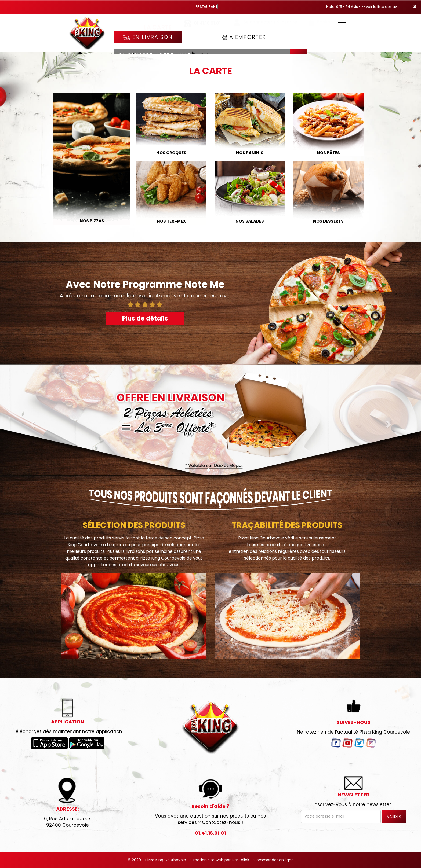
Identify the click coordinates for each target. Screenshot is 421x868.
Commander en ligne (274, 860)
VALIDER (394, 816)
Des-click (240, 860)
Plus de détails (145, 318)
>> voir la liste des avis (380, 7)
